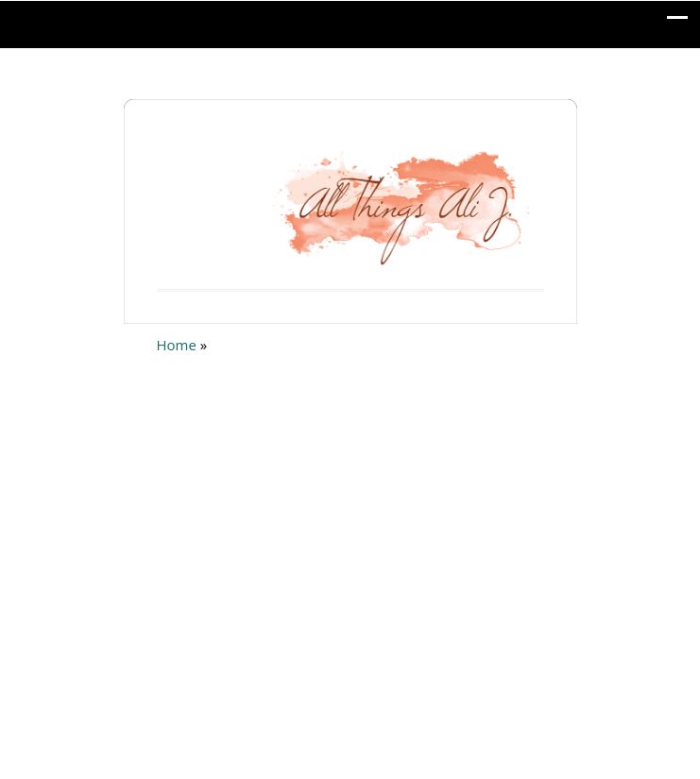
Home (177, 345)
